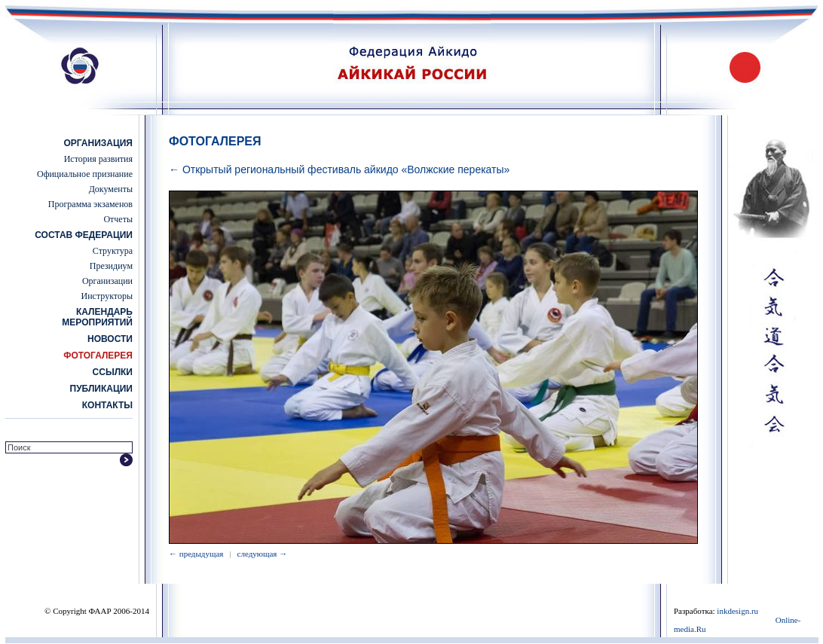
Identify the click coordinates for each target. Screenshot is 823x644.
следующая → (263, 554)
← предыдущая (196, 554)
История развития (98, 159)
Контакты (107, 405)
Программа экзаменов (90, 204)
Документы (111, 189)
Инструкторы (107, 296)
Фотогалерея (98, 356)
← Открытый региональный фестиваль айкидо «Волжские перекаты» (339, 169)
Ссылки (113, 372)
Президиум (111, 266)
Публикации (101, 389)
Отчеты (118, 219)
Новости (110, 339)
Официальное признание (85, 174)
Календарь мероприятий (97, 317)
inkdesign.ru (737, 611)
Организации (107, 281)
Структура (113, 251)
